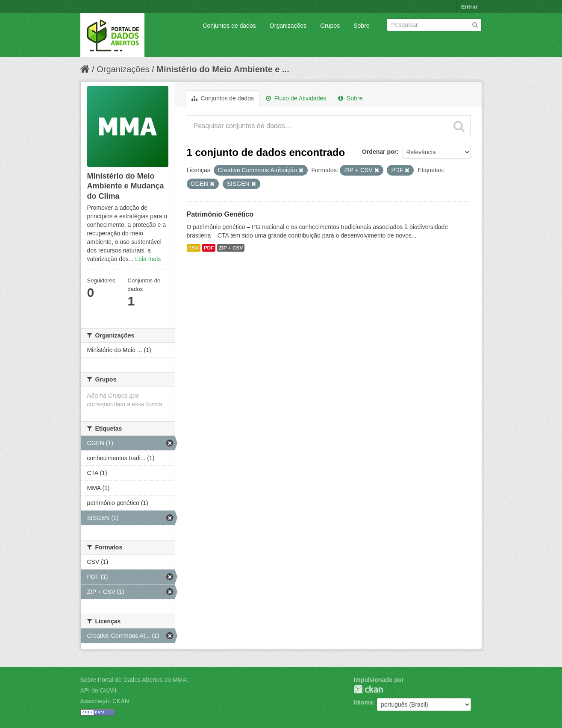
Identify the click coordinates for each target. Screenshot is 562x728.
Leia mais (148, 259)
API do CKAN (99, 690)
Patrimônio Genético (220, 214)
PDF (209, 248)
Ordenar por (379, 152)
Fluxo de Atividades (296, 98)
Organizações (288, 26)
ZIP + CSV (231, 248)
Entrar (469, 7)
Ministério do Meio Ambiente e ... (223, 69)
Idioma (363, 702)
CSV (194, 248)
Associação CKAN (105, 701)
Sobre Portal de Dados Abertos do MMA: (134, 680)
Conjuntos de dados (229, 26)
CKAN (368, 689)
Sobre (361, 26)
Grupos (330, 26)
